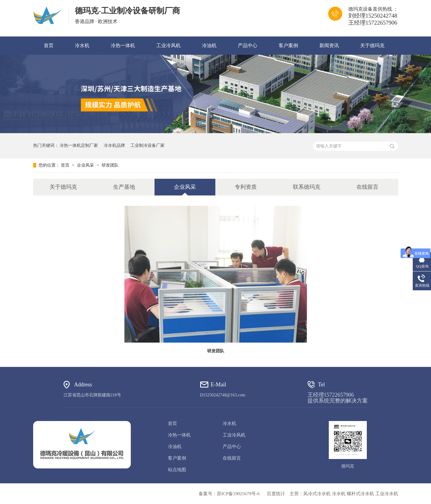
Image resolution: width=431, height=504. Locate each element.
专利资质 (246, 187)
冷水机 (82, 45)
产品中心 (248, 45)
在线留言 (367, 187)
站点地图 (177, 470)
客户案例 (288, 45)
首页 (49, 45)
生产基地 (124, 187)
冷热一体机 (123, 45)
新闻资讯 (329, 45)
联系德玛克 (307, 187)
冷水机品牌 (114, 145)
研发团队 (110, 165)
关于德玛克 (372, 45)
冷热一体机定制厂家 (79, 145)
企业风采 (86, 165)
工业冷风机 (169, 45)
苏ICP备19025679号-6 (238, 494)
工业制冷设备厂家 (148, 145)
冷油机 (209, 45)
